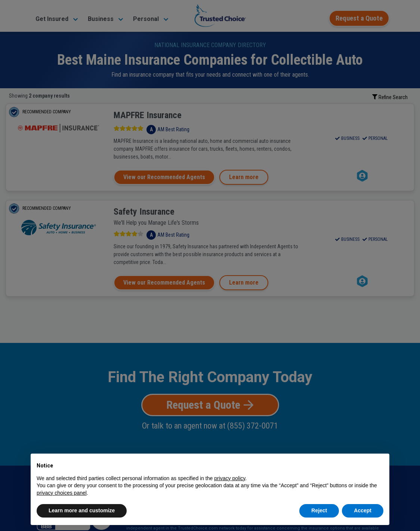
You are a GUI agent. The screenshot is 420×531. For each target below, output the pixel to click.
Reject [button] (319, 510)
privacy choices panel (62, 493)
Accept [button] (363, 510)
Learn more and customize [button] (82, 510)
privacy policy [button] (230, 478)
